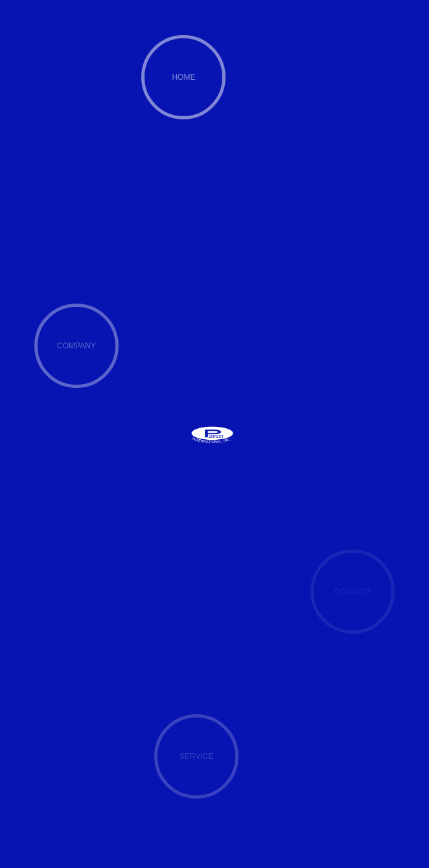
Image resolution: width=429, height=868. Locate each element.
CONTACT (352, 592)
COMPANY (76, 346)
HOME (183, 77)
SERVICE (196, 756)
